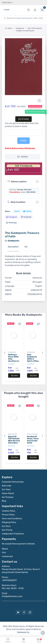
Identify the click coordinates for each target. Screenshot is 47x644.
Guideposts (12, 352)
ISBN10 (8, 290)
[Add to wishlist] (39, 101)
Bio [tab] (26, 247)
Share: (8, 211)
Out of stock (23, 119)
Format (8, 278)
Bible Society (13, 434)
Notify (23, 141)
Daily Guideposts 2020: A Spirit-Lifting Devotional (33, 359)
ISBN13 (8, 294)
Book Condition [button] (16, 202)
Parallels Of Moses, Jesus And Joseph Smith (33, 440)
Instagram (12, 217)
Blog (4, 501)
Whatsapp (11, 223)
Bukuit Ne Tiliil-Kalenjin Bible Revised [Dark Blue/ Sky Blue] (14, 441)
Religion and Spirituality (25, 31)
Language (10, 286)
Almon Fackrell (32, 434)
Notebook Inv (23, 632)
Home (9, 28)
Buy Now (15, 375)
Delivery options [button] (17, 181)
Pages (8, 282)
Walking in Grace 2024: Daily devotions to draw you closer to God (14, 360)
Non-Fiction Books (35, 28)
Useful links (7, 3)
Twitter (27, 211)
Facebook (26, 217)
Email (17, 211)
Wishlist (22, 157)
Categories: (20, 28)
